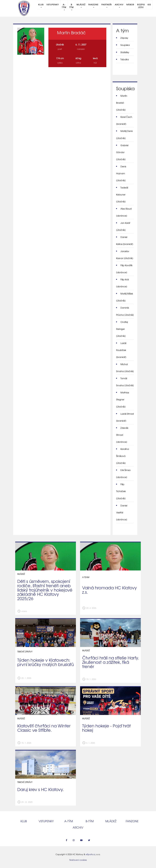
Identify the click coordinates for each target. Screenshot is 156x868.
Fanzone (93, 5)
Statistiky (125, 52)
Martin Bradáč (122, 103)
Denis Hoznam (121, 173)
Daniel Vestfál (122, 512)
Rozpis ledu (141, 6)
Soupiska (125, 45)
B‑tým (90, 821)
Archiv (119, 5)
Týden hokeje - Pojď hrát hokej (106, 728)
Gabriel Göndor (122, 152)
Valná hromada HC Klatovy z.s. (109, 590)
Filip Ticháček (121, 491)
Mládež (81, 5)
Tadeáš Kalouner (122, 194)
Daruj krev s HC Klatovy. (41, 789)
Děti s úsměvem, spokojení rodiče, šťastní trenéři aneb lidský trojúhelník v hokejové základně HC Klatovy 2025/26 (45, 590)
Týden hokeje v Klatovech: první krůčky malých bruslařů (46, 662)
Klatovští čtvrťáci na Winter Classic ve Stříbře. (44, 728)
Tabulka (125, 59)
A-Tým (64, 6)
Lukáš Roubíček (121, 350)
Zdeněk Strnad (122, 435)
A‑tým (69, 821)
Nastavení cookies (78, 860)
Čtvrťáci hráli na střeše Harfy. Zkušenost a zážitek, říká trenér (111, 662)
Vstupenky (53, 5)
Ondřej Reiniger (122, 329)
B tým (71, 6)
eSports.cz (91, 854)
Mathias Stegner (123, 399)
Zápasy (124, 38)
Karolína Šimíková (123, 456)
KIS (149, 5)
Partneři (107, 5)
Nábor (130, 5)
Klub (41, 5)
